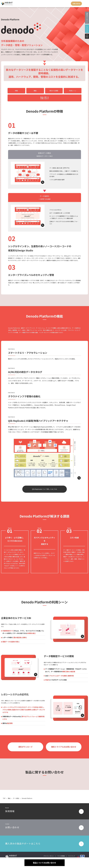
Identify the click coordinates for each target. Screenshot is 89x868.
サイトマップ (72, 849)
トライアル (87, 29)
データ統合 (16, 792)
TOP (4, 792)
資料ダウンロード (87, 18)
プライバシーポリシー (49, 849)
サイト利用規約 (61, 849)
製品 (9, 792)
